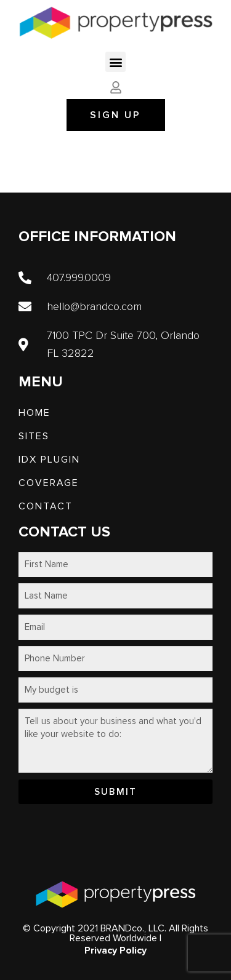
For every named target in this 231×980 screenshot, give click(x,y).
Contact (46, 506)
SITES (34, 436)
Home (34, 413)
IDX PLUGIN (49, 460)
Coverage (49, 483)
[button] (115, 62)
